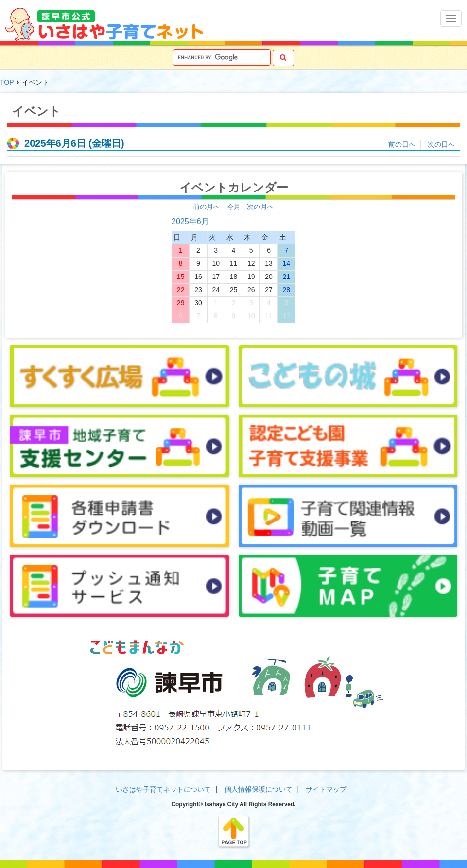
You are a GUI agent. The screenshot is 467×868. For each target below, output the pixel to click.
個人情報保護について (259, 789)
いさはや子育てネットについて (163, 789)
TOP (7, 82)
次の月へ (260, 207)
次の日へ (441, 144)
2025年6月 (190, 221)
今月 (234, 207)
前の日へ (402, 144)
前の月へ (207, 207)
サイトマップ (326, 789)
